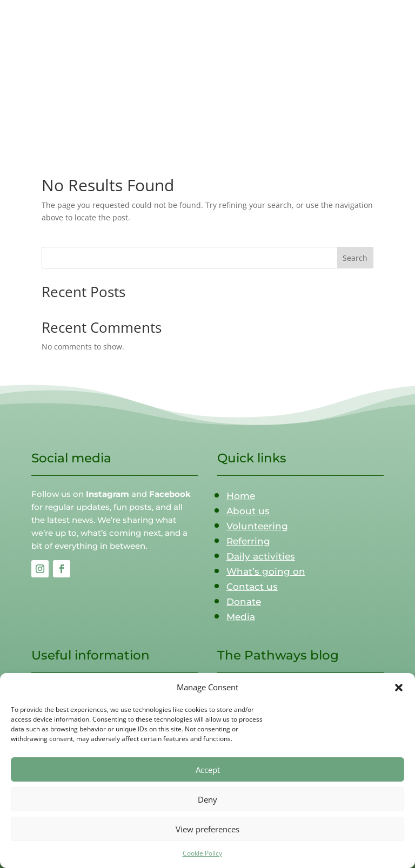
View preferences (207, 829)
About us (248, 511)
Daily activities (261, 556)
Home (241, 496)
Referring (248, 541)
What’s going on (266, 571)
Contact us (252, 587)
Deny (207, 799)
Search (355, 258)
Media (241, 617)
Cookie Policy (202, 853)
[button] (399, 688)
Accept (208, 770)
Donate (244, 602)
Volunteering (257, 526)
